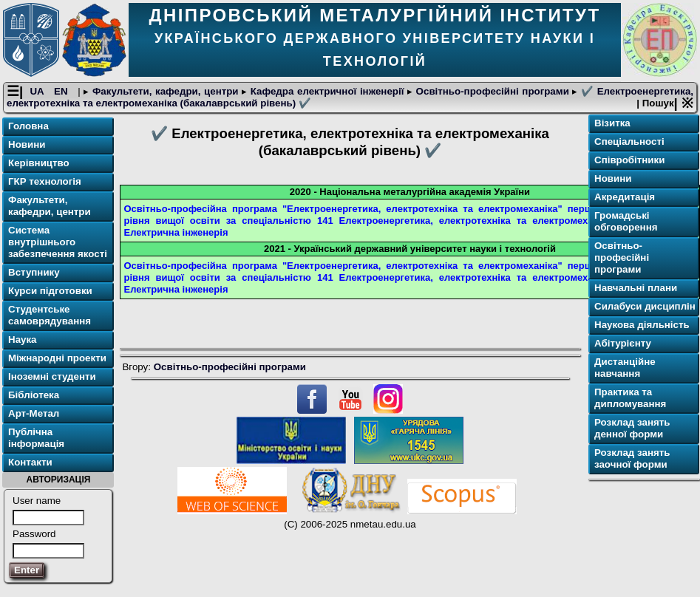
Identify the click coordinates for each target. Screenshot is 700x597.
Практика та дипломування (630, 398)
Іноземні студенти (52, 376)
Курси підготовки (50, 291)
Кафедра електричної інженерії (327, 91)
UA (38, 91)
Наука (23, 340)
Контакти (30, 462)
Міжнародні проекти (57, 358)
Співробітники (629, 160)
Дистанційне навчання (625, 368)
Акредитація (625, 197)
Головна (28, 126)
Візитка (612, 123)
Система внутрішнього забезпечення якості (58, 242)
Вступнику (34, 272)
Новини (27, 144)
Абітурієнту (623, 343)
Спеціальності (629, 141)
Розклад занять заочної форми (632, 458)
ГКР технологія (45, 181)
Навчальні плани (636, 288)
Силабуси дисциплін (645, 306)
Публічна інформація (36, 438)
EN (62, 91)
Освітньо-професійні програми (492, 91)
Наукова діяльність (642, 325)
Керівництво (39, 163)
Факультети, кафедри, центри (165, 91)
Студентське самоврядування (50, 315)
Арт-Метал (34, 413)
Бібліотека (34, 395)
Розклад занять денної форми (632, 428)
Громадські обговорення (626, 221)
